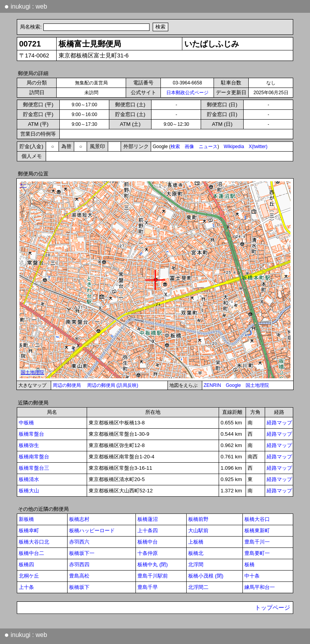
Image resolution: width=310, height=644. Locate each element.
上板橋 (196, 542)
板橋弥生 (29, 445)
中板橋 (26, 423)
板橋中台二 (31, 553)
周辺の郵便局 (67, 385)
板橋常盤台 (31, 434)
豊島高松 (79, 576)
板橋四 (26, 564)
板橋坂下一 (82, 553)
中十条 (252, 576)
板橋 (249, 564)
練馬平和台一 (260, 587)
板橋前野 (198, 519)
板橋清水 (29, 479)
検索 (175, 147)
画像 (189, 147)
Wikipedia (234, 147)
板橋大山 (29, 491)
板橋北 (196, 553)
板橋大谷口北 (34, 542)
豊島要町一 (257, 553)
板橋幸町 (29, 530)
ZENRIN (213, 385)
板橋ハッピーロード (92, 530)
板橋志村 (79, 519)
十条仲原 (148, 553)
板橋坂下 (79, 587)
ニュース (208, 147)
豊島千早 (148, 587)
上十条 (26, 587)
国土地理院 (257, 385)
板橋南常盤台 (34, 457)
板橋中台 (148, 542)
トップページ (273, 608)
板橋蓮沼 (148, 519)
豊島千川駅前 (153, 576)
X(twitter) (258, 147)
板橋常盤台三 (34, 468)
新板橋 (26, 519)
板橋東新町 (257, 530)
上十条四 (148, 530)
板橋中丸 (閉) (153, 564)
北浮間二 (198, 587)
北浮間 (196, 564)
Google (233, 385)
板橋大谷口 (257, 519)
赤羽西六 (79, 542)
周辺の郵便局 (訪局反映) (113, 385)
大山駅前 (198, 530)
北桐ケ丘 (29, 576)
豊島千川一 (257, 542)
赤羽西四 (79, 564)
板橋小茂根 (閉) (206, 576)
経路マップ (279, 423)
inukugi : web (26, 6)
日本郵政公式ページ (187, 93)
